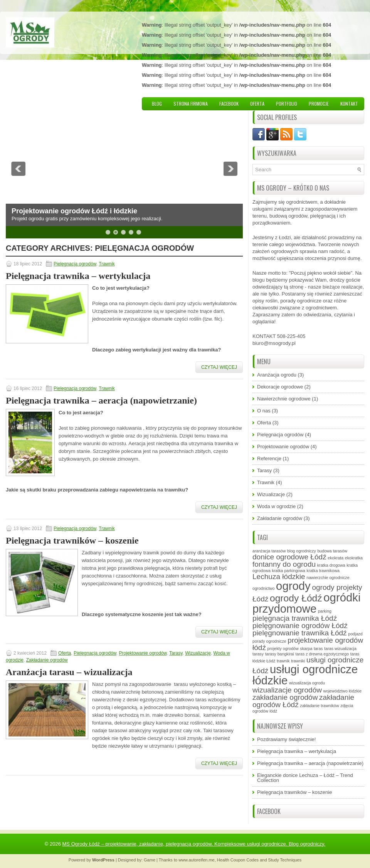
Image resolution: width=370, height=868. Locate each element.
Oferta (257, 104)
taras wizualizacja (340, 648)
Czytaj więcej (219, 367)
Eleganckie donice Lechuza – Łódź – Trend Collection (305, 778)
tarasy (258, 654)
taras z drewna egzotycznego (322, 654)
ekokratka (354, 558)
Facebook (229, 104)
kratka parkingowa (288, 571)
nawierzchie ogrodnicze (328, 578)
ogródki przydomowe (306, 603)
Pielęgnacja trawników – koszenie (72, 540)
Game (150, 860)
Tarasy (176, 653)
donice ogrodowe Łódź (289, 557)
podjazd (355, 634)
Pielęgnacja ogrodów (75, 264)
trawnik (283, 661)
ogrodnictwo (263, 588)
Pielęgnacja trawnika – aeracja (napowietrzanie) (101, 400)
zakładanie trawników (319, 706)
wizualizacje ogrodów (287, 690)
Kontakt (349, 104)
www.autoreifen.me (197, 860)
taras (318, 648)
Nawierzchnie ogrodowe (284, 399)
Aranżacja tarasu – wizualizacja (69, 672)
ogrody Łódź (296, 598)
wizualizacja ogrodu (307, 683)
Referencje (269, 458)
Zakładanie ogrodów (47, 660)
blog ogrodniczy (302, 551)
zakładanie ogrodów (285, 697)
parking (325, 611)
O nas (264, 411)
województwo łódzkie (343, 691)
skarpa (306, 648)
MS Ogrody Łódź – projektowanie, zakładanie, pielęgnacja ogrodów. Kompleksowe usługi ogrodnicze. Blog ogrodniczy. (194, 844)
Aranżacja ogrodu (277, 375)
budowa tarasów (332, 551)
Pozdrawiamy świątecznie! (286, 739)
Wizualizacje (198, 653)
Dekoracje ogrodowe (280, 387)
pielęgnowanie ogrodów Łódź (300, 626)
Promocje (319, 104)
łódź (274, 711)
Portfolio (287, 104)
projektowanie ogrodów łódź (308, 644)
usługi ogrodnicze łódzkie (305, 675)
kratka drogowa (331, 565)
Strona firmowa (191, 104)
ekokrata (336, 558)
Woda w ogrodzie (276, 506)
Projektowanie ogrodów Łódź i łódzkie (74, 211)
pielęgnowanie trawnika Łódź (300, 633)
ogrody (293, 586)
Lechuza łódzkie (279, 577)
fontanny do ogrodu (284, 564)
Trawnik (107, 264)
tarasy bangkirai (280, 654)
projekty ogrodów (283, 648)
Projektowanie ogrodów (143, 653)
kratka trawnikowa (323, 571)
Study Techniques (285, 860)
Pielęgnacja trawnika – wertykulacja (78, 276)
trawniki (298, 661)
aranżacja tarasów (269, 551)
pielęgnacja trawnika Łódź (295, 618)
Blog (157, 104)
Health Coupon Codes (238, 860)
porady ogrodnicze (269, 641)
